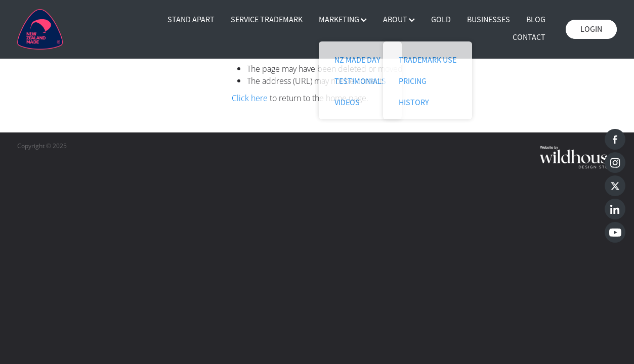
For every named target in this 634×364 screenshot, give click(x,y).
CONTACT (529, 37)
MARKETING (343, 20)
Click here (250, 98)
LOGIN (591, 29)
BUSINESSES (489, 20)
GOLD (441, 20)
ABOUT (399, 20)
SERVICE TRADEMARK (267, 20)
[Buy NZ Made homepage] (77, 29)
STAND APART (191, 20)
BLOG (536, 20)
